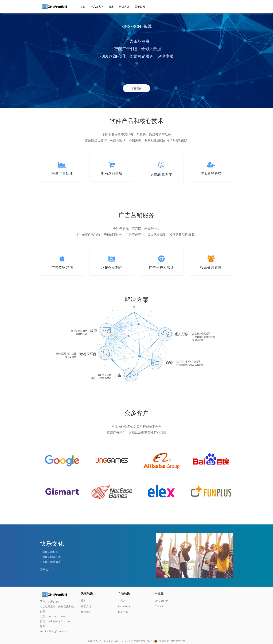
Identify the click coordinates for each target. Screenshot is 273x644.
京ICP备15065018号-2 (141, 641)
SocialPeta (124, 606)
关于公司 (140, 7)
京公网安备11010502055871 (171, 641)
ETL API (159, 606)
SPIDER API (162, 600)
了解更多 (137, 88)
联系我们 (86, 612)
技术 (111, 7)
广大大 (122, 600)
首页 (83, 7)
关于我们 (47, 570)
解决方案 (124, 7)
